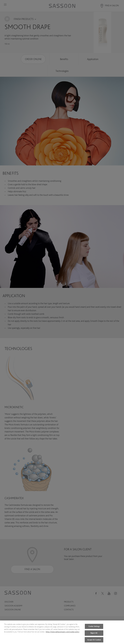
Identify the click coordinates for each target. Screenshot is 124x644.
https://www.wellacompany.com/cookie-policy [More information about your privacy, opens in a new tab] (63, 633)
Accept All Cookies (94, 641)
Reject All (94, 634)
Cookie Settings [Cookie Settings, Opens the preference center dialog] (94, 627)
